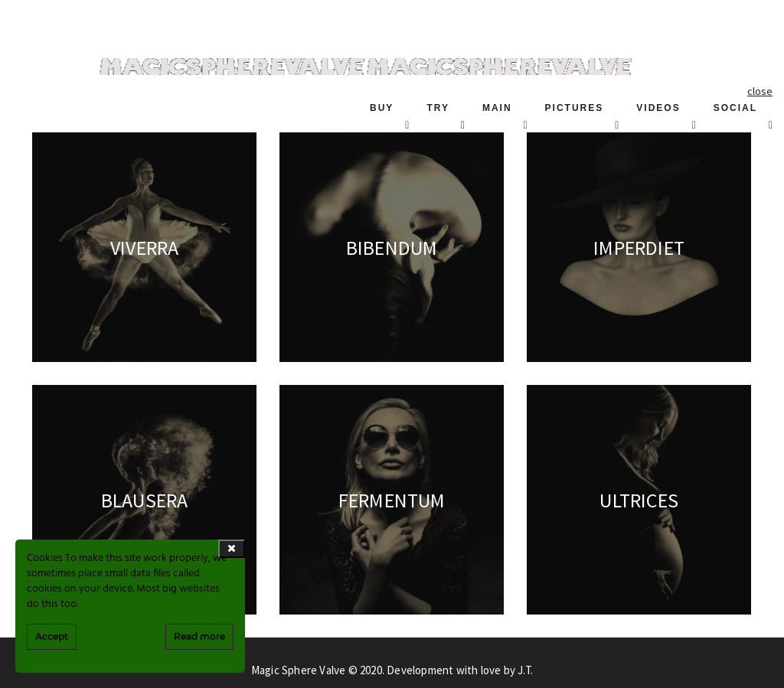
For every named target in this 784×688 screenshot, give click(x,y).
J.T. (525, 670)
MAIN (497, 108)
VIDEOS (658, 108)
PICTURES (575, 108)
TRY (438, 108)
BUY (382, 108)
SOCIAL (735, 108)
